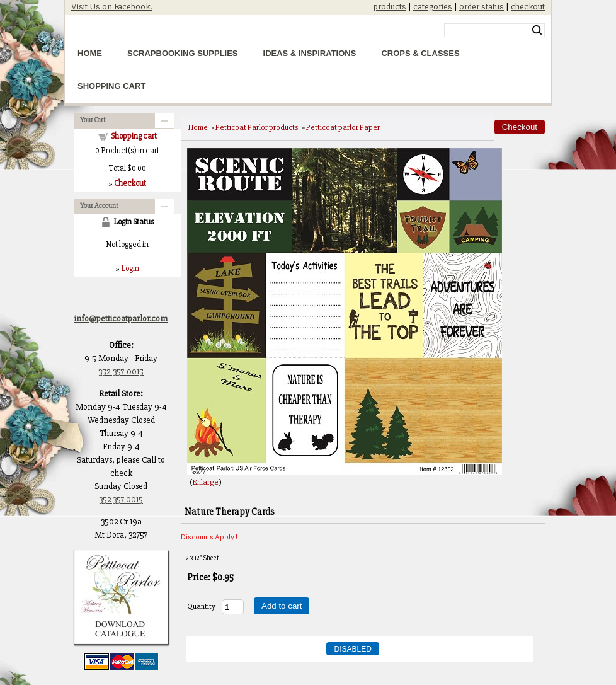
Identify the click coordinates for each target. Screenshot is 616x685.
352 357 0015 (121, 499)
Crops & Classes (420, 53)
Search (537, 30)
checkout (528, 7)
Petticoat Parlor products (257, 127)
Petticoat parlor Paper (343, 127)
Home (90, 53)
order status (482, 7)
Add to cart (282, 606)
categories (433, 7)
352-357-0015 (121, 371)
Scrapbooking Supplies (183, 53)
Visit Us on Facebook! (112, 7)
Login (130, 268)
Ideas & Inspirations (310, 53)
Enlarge (206, 482)
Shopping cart (134, 136)
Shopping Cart (111, 86)
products (390, 7)
